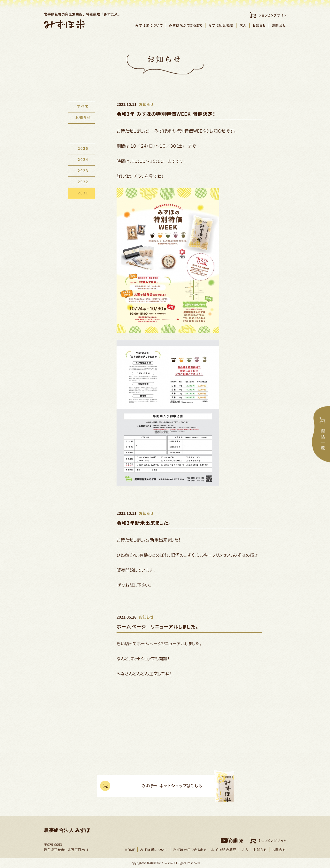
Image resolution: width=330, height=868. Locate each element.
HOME (130, 850)
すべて (82, 107)
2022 (82, 182)
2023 (82, 171)
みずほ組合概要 (221, 25)
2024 (82, 160)
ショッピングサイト (272, 15)
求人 (243, 25)
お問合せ (279, 25)
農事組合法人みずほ (64, 24)
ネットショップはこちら (173, 786)
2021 (82, 193)
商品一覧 (321, 434)
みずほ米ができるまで (186, 25)
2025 (82, 149)
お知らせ (259, 25)
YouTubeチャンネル (232, 840)
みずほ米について (149, 25)
